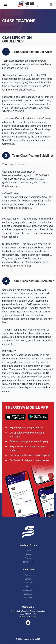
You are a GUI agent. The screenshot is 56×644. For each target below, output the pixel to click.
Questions (28, 594)
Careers (28, 575)
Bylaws (28, 554)
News (28, 586)
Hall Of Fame (28, 583)
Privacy (28, 558)
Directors (28, 598)
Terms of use (28, 562)
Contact (28, 579)
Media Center (28, 590)
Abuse (28, 551)
